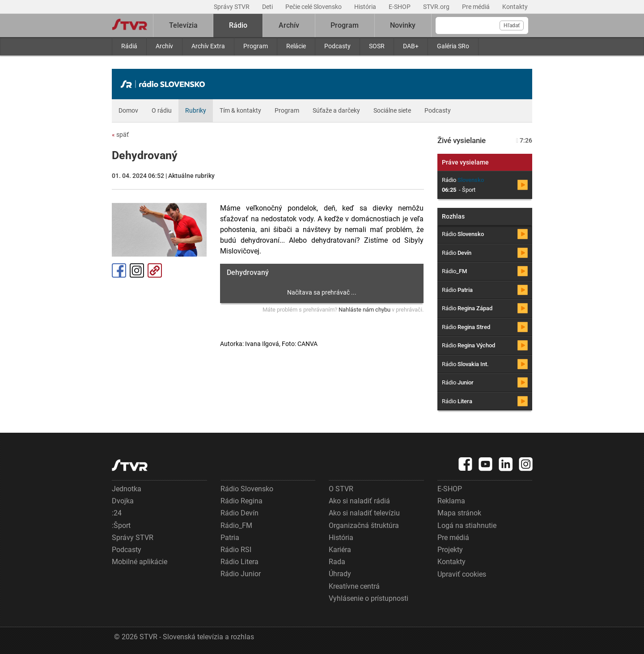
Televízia (183, 25)
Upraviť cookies (462, 574)
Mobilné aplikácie (140, 562)
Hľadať (512, 25)
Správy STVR (232, 7)
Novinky (403, 25)
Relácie (296, 46)
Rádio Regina (241, 501)
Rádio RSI (236, 550)
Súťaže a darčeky (336, 110)
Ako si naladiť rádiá (359, 501)
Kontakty (515, 7)
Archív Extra (208, 46)
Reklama (451, 501)
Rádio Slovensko (247, 489)
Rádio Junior (241, 574)
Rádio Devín (239, 513)
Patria (230, 538)
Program (256, 46)
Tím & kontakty (240, 110)
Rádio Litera (239, 562)
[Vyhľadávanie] (482, 25)
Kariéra (340, 550)
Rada (337, 562)
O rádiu (162, 110)
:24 (117, 513)
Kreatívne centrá (354, 586)
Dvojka (123, 501)
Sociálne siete (392, 110)
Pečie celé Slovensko (314, 7)
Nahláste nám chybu (364, 310)
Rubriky (196, 110)
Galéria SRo (453, 46)
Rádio (238, 25)
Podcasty (337, 46)
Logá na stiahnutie (467, 525)
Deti (268, 7)
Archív (164, 46)
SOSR (377, 46)
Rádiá (129, 46)
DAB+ (411, 46)
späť (120, 135)
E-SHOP (400, 7)
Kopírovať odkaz (155, 270)
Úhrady (340, 574)
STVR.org (437, 7)
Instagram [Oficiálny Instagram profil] (137, 270)
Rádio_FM (236, 525)
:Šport (121, 525)
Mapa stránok (459, 513)
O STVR (341, 489)
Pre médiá (477, 7)
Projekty (450, 550)
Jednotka (127, 489)
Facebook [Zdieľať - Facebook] (119, 270)
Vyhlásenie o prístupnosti (369, 598)
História (366, 7)
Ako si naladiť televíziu (364, 513)
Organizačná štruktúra (364, 525)
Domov (128, 110)
